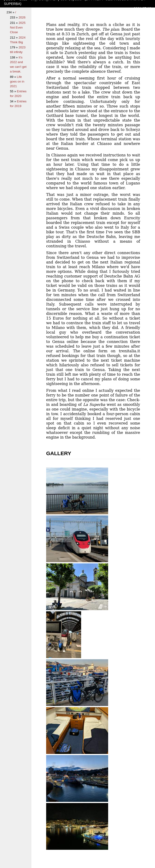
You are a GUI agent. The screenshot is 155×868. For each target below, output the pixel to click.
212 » (14, 38)
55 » (14, 91)
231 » (14, 23)
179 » (14, 47)
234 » (11, 12)
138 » (14, 57)
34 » (14, 101)
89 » (14, 77)
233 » (14, 17)
